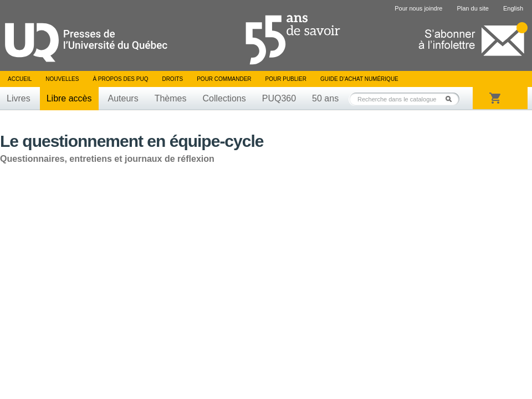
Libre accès (69, 98)
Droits (172, 79)
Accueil (20, 79)
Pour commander (224, 79)
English (513, 8)
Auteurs (123, 98)
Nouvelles (62, 79)
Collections (224, 98)
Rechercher (452, 99)
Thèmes (171, 98)
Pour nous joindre (418, 8)
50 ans (325, 98)
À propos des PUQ (120, 79)
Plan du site (472, 8)
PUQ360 (279, 98)
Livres (19, 98)
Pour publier (286, 79)
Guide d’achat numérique (359, 79)
